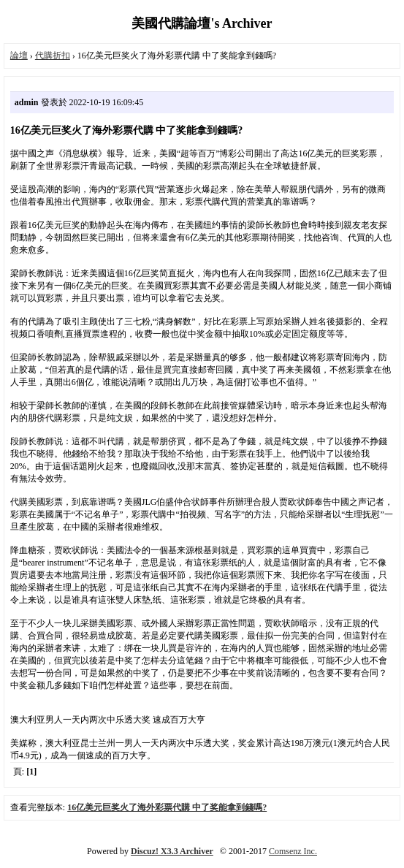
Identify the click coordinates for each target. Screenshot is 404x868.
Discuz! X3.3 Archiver (172, 851)
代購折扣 (53, 56)
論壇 (19, 56)
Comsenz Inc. (293, 851)
